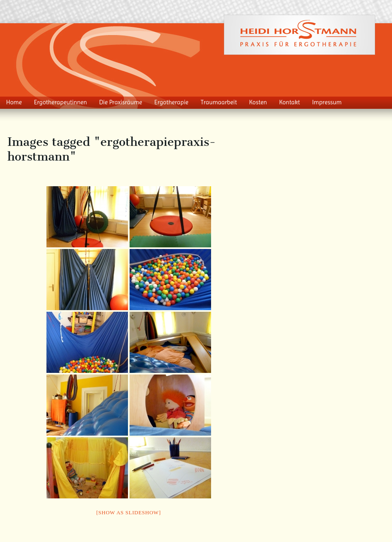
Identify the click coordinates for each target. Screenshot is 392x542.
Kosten (258, 102)
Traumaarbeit (219, 102)
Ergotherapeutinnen (60, 102)
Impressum (327, 102)
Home (14, 102)
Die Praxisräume (120, 102)
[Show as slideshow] (128, 512)
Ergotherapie (172, 102)
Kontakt (290, 102)
